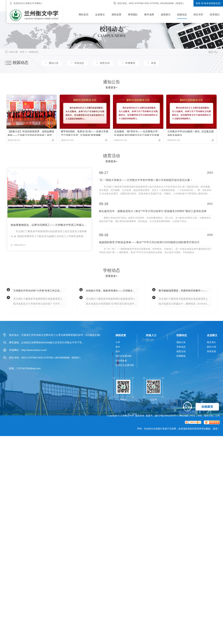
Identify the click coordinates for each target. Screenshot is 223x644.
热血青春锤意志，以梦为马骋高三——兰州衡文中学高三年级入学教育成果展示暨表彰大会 (49, 224)
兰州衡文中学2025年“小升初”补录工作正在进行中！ (40, 290)
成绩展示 (166, 14)
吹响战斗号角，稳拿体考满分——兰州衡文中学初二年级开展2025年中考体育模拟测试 (112, 290)
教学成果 (149, 14)
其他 (153, 63)
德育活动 (105, 63)
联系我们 (215, 14)
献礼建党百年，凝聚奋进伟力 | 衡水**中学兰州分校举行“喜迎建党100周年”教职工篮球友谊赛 (153, 210)
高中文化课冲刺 (123, 355)
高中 (118, 351)
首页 (22, 52)
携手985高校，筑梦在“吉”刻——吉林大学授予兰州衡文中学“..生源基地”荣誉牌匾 (85, 132)
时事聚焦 (130, 63)
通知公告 (54, 63)
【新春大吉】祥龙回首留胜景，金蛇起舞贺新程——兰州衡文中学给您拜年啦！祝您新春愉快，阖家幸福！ (31, 132)
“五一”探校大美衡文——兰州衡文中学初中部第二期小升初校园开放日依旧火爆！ (146, 179)
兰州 (217, 415)
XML (200, 415)
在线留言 (207, 406)
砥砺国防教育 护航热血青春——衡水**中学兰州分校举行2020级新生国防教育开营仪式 (149, 242)
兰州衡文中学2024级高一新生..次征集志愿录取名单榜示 (191, 132)
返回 (213, 52)
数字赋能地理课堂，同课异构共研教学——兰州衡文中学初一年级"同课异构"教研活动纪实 (185, 290)
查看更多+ (111, 88)
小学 (118, 342)
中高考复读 (121, 360)
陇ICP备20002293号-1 (166, 415)
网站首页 (84, 14)
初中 (118, 346)
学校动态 (79, 63)
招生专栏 (198, 14)
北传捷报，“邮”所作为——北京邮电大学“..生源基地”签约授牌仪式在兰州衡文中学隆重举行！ (138, 132)
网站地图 (184, 415)
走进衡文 (100, 14)
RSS (193, 415)
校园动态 (182, 14)
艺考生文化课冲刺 (125, 365)
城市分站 (209, 415)
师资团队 (133, 14)
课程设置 (116, 14)
